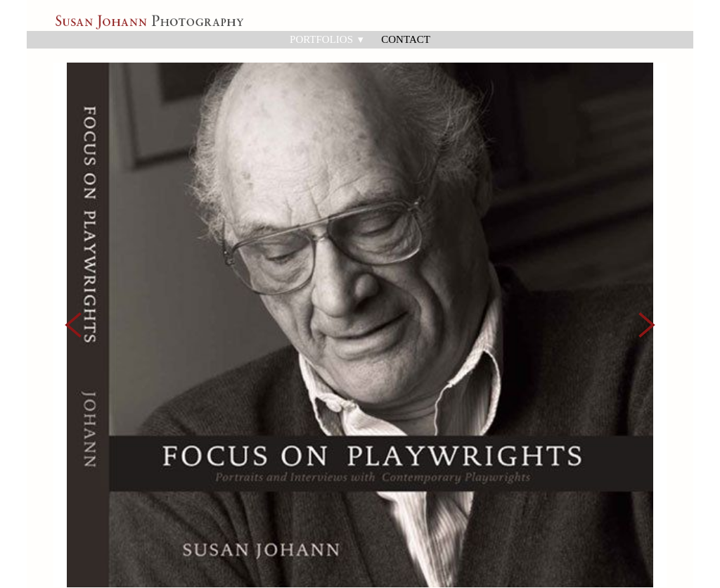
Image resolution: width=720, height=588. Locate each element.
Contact (406, 39)
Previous (73, 289)
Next (647, 289)
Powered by (92, 578)
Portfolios (327, 39)
